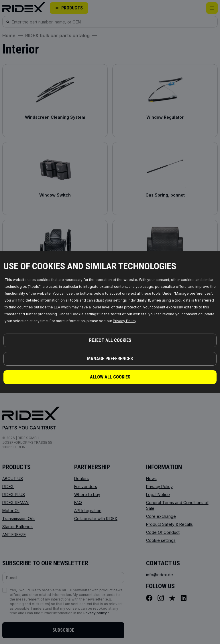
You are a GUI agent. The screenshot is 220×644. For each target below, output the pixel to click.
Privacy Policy (125, 321)
